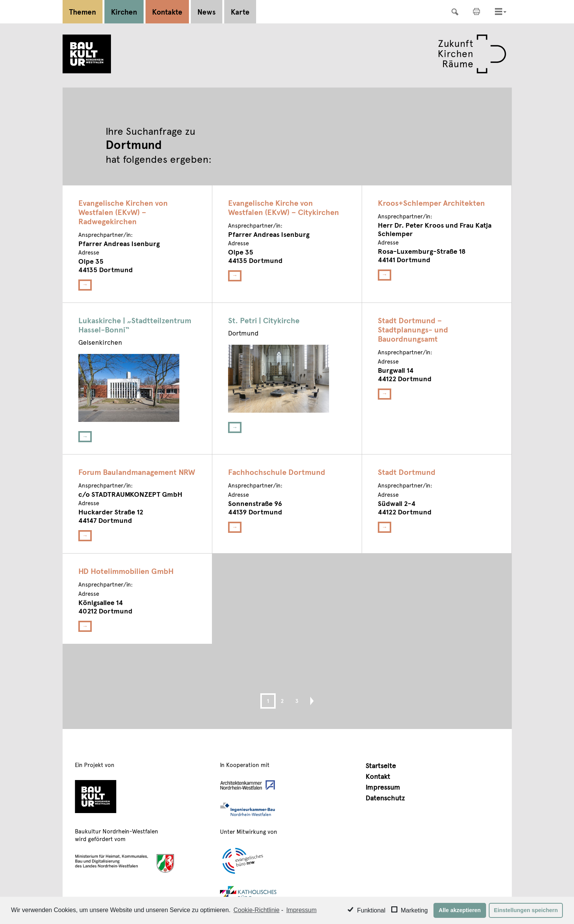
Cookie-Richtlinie (256, 910)
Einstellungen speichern (526, 910)
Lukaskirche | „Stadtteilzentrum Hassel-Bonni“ (135, 325)
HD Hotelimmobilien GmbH (126, 571)
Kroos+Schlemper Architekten (431, 203)
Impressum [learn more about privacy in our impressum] (301, 910)
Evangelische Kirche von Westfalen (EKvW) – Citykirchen (284, 207)
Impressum (383, 787)
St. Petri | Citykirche (264, 320)
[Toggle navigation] (499, 12)
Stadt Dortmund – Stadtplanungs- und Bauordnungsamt (413, 329)
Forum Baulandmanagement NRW (137, 472)
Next (309, 701)
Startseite (381, 765)
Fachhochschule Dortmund (277, 472)
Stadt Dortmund (407, 472)
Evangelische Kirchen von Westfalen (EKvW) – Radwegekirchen (123, 212)
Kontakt (378, 776)
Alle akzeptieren (460, 910)
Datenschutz (385, 798)
